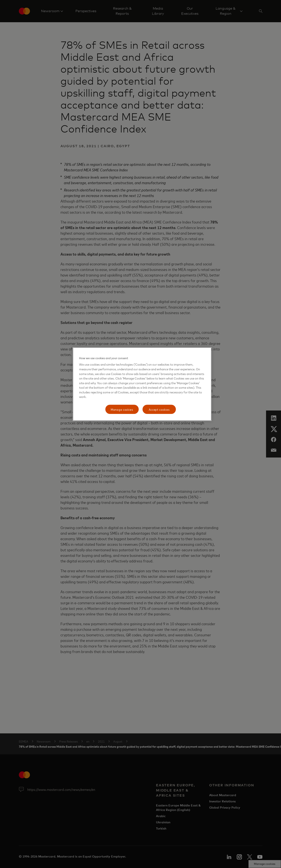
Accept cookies (159, 409)
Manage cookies (122, 409)
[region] (142, 384)
